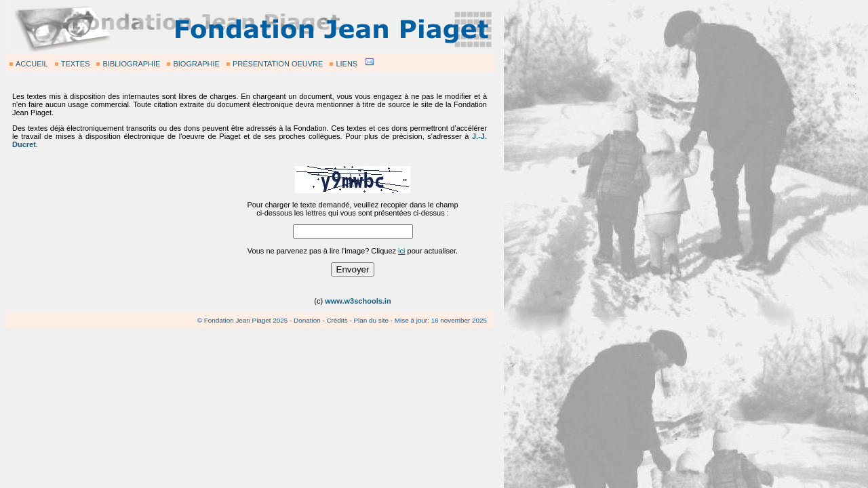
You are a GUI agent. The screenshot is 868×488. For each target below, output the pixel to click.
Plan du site (371, 320)
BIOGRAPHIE (196, 64)
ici (401, 251)
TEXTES (76, 64)
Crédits (337, 320)
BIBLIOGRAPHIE (131, 64)
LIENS (347, 64)
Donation (307, 320)
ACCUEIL (32, 64)
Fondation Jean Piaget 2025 (246, 320)
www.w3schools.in (358, 301)
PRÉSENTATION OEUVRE (278, 64)
